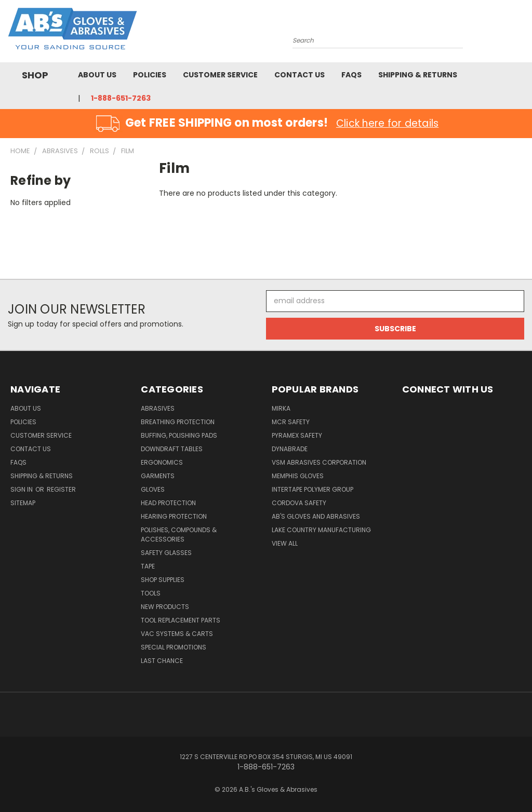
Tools (151, 593)
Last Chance (162, 661)
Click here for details (388, 123)
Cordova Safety (299, 503)
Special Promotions (174, 647)
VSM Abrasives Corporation (319, 462)
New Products (165, 607)
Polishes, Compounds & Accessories (179, 534)
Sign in (22, 489)
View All (285, 543)
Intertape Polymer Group (312, 489)
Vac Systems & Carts (177, 634)
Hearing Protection (174, 516)
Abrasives (158, 408)
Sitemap (23, 503)
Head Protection (168, 503)
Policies (150, 75)
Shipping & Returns (418, 75)
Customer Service (220, 75)
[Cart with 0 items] (522, 34)
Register (61, 489)
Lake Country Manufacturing (321, 530)
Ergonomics (162, 462)
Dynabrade (290, 449)
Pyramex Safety (297, 435)
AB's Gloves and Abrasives (316, 516)
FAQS (351, 75)
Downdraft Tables (172, 449)
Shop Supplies (163, 580)
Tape (148, 566)
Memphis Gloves (298, 476)
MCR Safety (291, 422)
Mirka (281, 408)
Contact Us (300, 75)
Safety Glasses (166, 553)
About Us (97, 75)
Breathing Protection (178, 422)
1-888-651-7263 (121, 98)
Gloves (153, 489)
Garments (158, 476)
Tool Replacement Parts (181, 620)
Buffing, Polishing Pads (179, 435)
